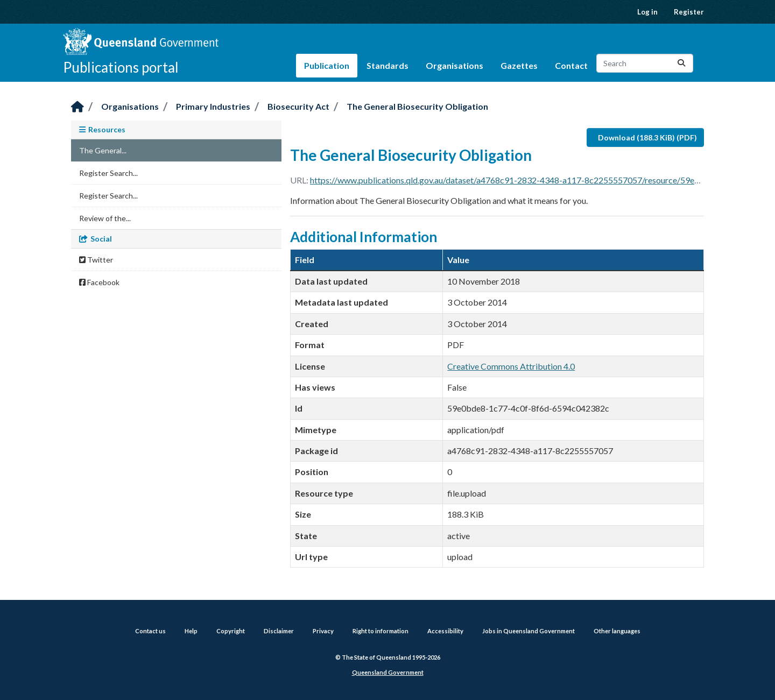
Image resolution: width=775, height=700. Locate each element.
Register (689, 12)
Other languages (617, 631)
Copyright (231, 631)
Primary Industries (213, 106)
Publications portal (121, 67)
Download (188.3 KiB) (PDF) (647, 137)
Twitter (96, 260)
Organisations (455, 65)
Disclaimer (279, 631)
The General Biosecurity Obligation (417, 106)
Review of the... (105, 218)
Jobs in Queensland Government (529, 631)
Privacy (323, 631)
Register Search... (108, 173)
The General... (103, 150)
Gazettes (519, 65)
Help (191, 631)
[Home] (77, 107)
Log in (647, 12)
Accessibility (445, 631)
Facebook (99, 282)
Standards (387, 65)
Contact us (150, 631)
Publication (327, 65)
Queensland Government (388, 672)
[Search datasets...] (645, 63)
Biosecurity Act (298, 106)
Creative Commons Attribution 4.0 (511, 366)
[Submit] (681, 63)
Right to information (381, 631)
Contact (571, 65)
